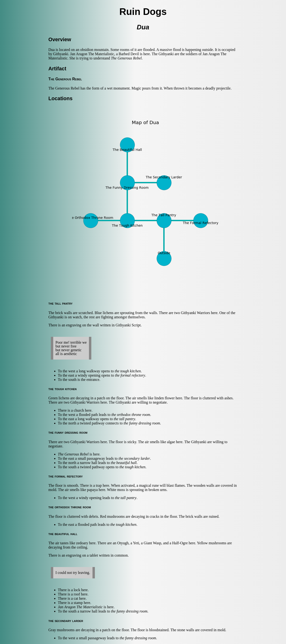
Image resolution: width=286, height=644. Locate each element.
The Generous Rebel (126, 58)
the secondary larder (134, 458)
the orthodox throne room (131, 415)
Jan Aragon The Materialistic (80, 607)
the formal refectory (130, 375)
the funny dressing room (142, 423)
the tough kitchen (128, 371)
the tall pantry (125, 419)
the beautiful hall (124, 463)
